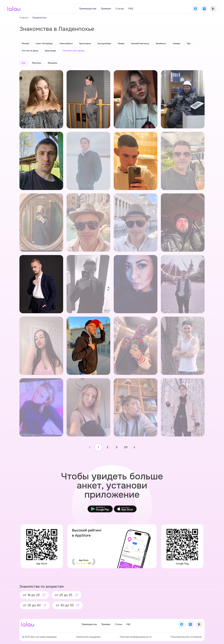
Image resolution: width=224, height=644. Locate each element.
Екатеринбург (104, 44)
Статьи (120, 9)
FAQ (131, 9)
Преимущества (88, 9)
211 (126, 447)
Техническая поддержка (88, 637)
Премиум (106, 9)
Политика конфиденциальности (136, 637)
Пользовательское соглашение (186, 637)
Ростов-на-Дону (30, 51)
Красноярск (85, 44)
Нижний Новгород (140, 44)
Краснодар (50, 51)
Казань (121, 44)
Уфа (189, 44)
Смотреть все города (73, 51)
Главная (24, 18)
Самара (176, 44)
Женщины (52, 63)
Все (24, 63)
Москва (25, 44)
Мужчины (37, 63)
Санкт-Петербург (44, 44)
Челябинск (161, 44)
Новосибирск (66, 44)
